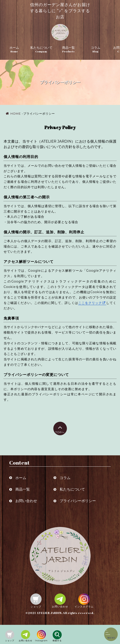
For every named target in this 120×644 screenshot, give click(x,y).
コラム (96, 48)
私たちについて (41, 48)
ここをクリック (90, 303)
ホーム (14, 48)
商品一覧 (68, 48)
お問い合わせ (26, 501)
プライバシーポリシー (78, 501)
